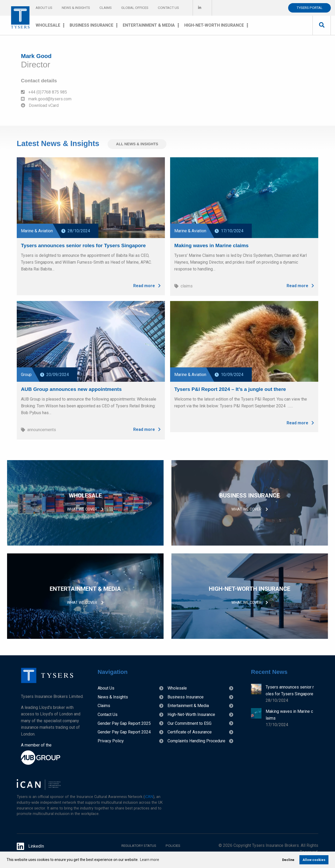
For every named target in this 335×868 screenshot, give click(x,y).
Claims (106, 8)
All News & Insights (137, 144)
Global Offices (135, 8)
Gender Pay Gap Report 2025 (124, 723)
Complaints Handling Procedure (196, 741)
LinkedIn (30, 846)
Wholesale (48, 25)
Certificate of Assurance (190, 732)
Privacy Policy (111, 741)
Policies (173, 846)
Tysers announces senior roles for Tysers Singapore (83, 245)
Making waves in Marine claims (211, 245)
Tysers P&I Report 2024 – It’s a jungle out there (230, 388)
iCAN (149, 797)
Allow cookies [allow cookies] (314, 860)
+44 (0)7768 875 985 (44, 92)
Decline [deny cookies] (288, 860)
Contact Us (168, 8)
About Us (44, 8)
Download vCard (40, 105)
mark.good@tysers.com (46, 99)
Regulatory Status (139, 846)
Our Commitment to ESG (189, 723)
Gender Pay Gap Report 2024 (124, 732)
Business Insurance (91, 25)
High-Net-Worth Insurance (214, 25)
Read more (147, 285)
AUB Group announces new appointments (71, 388)
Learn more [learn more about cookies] (150, 860)
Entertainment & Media (149, 25)
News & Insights (76, 8)
